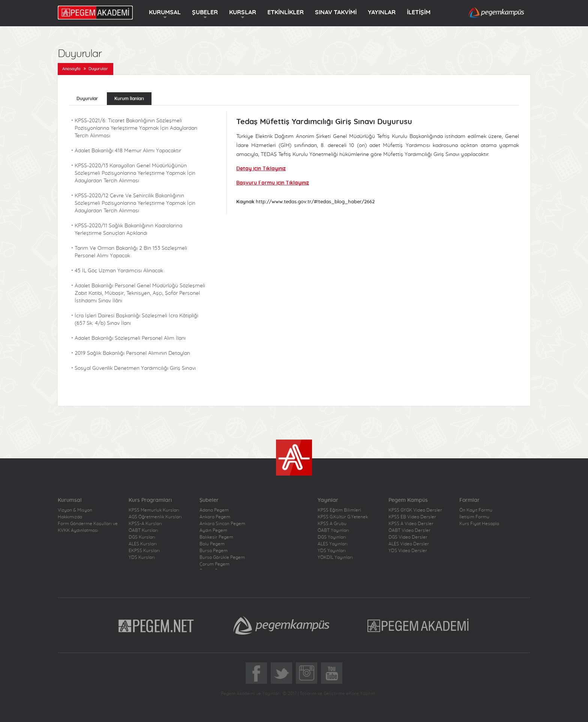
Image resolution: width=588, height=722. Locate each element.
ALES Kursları (143, 544)
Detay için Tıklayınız (261, 169)
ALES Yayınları (333, 544)
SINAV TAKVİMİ (336, 12)
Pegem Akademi (419, 625)
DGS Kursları (142, 537)
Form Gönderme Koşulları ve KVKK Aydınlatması (88, 527)
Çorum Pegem (214, 564)
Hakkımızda (70, 517)
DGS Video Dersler (408, 537)
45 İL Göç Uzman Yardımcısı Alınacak (119, 271)
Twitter (281, 673)
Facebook (256, 673)
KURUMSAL (165, 12)
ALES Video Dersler (409, 544)
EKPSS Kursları (144, 551)
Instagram (307, 673)
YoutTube (332, 673)
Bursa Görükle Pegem (222, 557)
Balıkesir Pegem (216, 537)
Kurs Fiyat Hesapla (479, 524)
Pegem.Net (156, 625)
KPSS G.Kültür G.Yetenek (343, 517)
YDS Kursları (142, 557)
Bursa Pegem (214, 551)
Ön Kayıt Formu (476, 510)
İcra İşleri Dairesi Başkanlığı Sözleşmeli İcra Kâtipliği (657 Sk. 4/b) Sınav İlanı (136, 320)
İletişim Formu (474, 517)
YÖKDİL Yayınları (335, 557)
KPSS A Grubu (332, 524)
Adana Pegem (214, 510)
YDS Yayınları (332, 551)
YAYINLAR (382, 12)
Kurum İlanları (129, 99)
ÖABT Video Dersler (409, 530)
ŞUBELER (205, 12)
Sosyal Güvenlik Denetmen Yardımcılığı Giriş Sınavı (135, 368)
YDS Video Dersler (408, 551)
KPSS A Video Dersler (411, 524)
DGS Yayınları (332, 537)
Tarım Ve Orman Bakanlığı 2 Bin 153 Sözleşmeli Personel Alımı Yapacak (131, 252)
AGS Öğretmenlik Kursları (155, 517)
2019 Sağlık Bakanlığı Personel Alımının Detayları (132, 353)
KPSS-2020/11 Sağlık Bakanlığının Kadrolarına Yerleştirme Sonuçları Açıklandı (128, 230)
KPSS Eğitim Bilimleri (339, 510)
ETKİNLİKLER (286, 12)
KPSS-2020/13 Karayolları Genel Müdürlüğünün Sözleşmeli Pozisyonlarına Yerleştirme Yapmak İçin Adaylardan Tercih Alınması (135, 173)
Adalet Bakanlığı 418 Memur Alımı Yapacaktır (128, 151)
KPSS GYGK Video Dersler (415, 510)
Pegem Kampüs (281, 625)
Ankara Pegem (215, 517)
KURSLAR (243, 12)
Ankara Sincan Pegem (222, 524)
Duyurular (98, 69)
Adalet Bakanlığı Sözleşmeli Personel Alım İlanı (130, 338)
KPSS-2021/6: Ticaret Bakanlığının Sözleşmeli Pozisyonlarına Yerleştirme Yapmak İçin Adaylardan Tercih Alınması (136, 128)
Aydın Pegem (213, 530)
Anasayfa (71, 69)
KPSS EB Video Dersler (412, 517)
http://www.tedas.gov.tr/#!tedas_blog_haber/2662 (315, 202)
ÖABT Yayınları (333, 530)
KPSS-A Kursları (145, 524)
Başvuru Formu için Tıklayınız (273, 183)
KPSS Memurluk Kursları (154, 510)
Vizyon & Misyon (75, 510)
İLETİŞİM (419, 12)
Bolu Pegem (212, 544)
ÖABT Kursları (143, 530)
